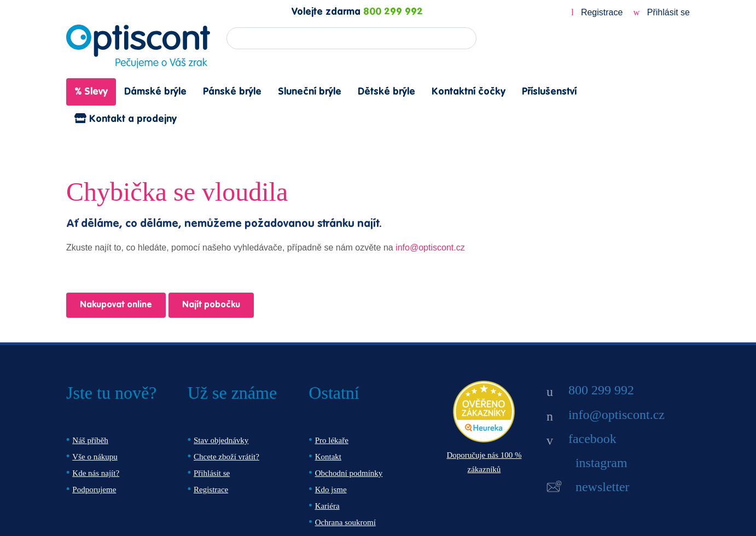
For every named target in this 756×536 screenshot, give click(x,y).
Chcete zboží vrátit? (226, 457)
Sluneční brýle (310, 92)
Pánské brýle (232, 92)
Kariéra (327, 506)
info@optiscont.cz (430, 247)
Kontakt (328, 457)
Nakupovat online (116, 305)
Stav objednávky (221, 440)
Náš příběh (90, 440)
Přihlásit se (662, 12)
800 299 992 (393, 12)
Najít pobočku (211, 305)
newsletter (603, 487)
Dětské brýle (386, 92)
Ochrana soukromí (345, 522)
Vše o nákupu (95, 457)
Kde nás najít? (96, 473)
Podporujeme (94, 490)
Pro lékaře (332, 440)
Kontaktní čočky (469, 92)
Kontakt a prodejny (126, 119)
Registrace (598, 12)
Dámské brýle (155, 92)
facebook (592, 439)
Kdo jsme (331, 490)
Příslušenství (549, 92)
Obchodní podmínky (349, 473)
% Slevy (91, 92)
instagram (601, 463)
